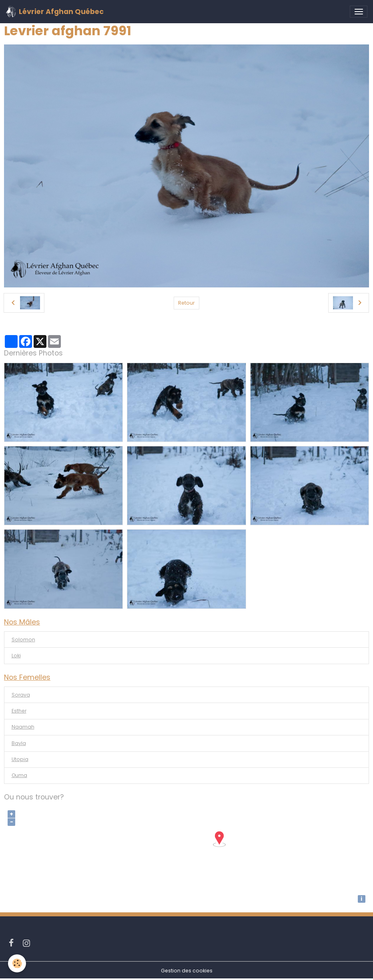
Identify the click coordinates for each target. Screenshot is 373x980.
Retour (186, 303)
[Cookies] (17, 963)
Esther (19, 711)
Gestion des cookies (187, 971)
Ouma (19, 775)
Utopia (20, 759)
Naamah (23, 727)
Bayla (19, 743)
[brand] (55, 12)
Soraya (21, 695)
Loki (16, 656)
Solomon (23, 640)
